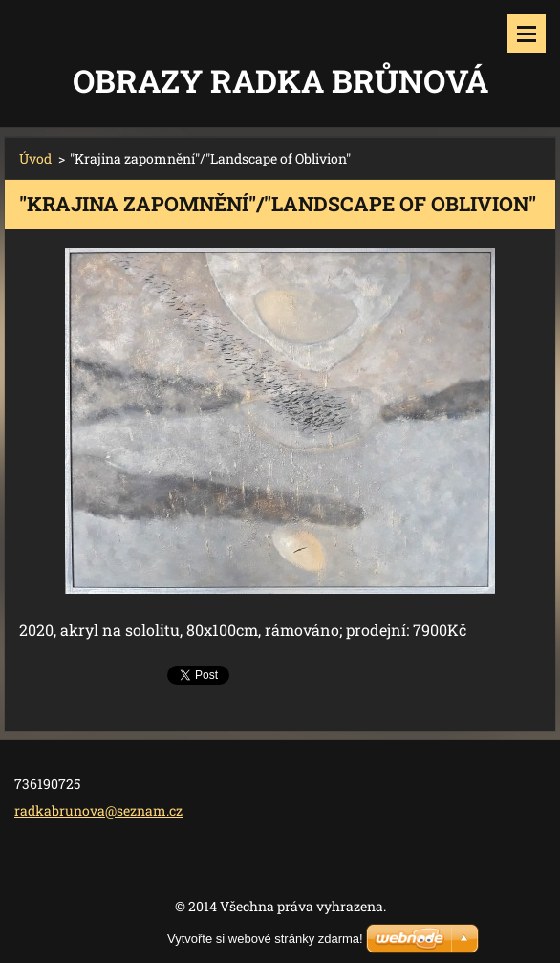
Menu (527, 33)
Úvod (35, 158)
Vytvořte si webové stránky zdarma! (265, 939)
